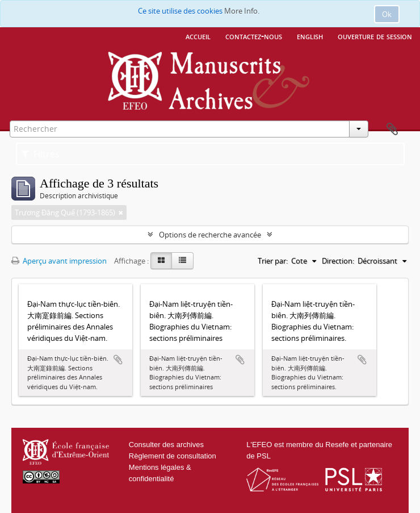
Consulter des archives (166, 445)
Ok (387, 14)
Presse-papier (392, 130)
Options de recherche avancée (210, 235)
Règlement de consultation (173, 456)
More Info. (242, 11)
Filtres (41, 154)
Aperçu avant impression (59, 261)
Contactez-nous (254, 36)
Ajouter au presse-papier (118, 360)
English (310, 36)
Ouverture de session (375, 36)
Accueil (198, 36)
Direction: (338, 261)
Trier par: (273, 261)
